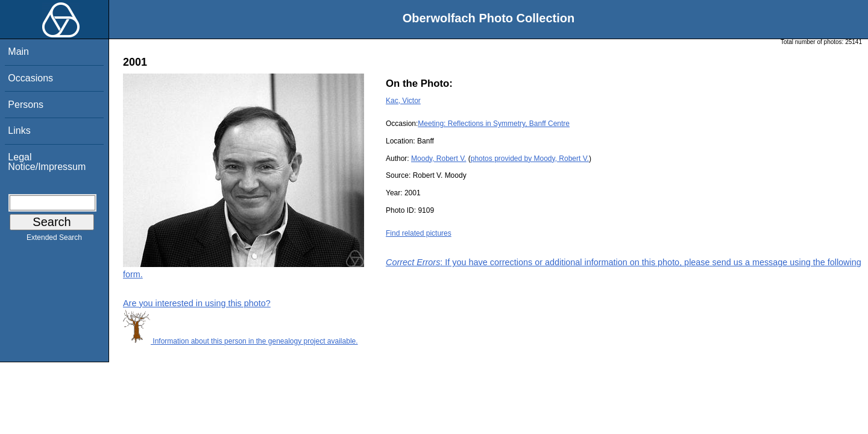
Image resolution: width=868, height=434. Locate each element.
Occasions (30, 78)
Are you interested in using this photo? (197, 303)
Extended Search (54, 240)
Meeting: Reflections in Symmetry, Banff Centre (494, 124)
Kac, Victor (403, 101)
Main (18, 52)
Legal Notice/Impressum (47, 162)
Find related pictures (419, 233)
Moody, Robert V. (439, 159)
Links (19, 131)
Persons (26, 105)
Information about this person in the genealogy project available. (241, 341)
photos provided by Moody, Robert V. (530, 159)
